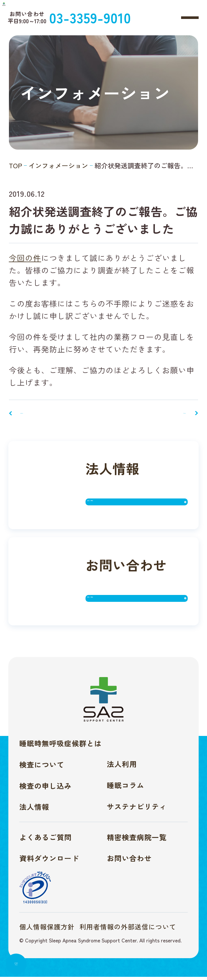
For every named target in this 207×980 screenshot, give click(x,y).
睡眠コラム (126, 788)
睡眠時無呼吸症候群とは (60, 746)
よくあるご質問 (45, 840)
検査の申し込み (45, 789)
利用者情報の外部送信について (128, 930)
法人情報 (34, 810)
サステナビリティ (137, 809)
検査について (42, 768)
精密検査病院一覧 (137, 840)
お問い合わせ (129, 861)
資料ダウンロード (49, 861)
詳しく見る (115, 508)
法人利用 (122, 767)
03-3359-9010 (131, 17)
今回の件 (25, 258)
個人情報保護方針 (47, 930)
